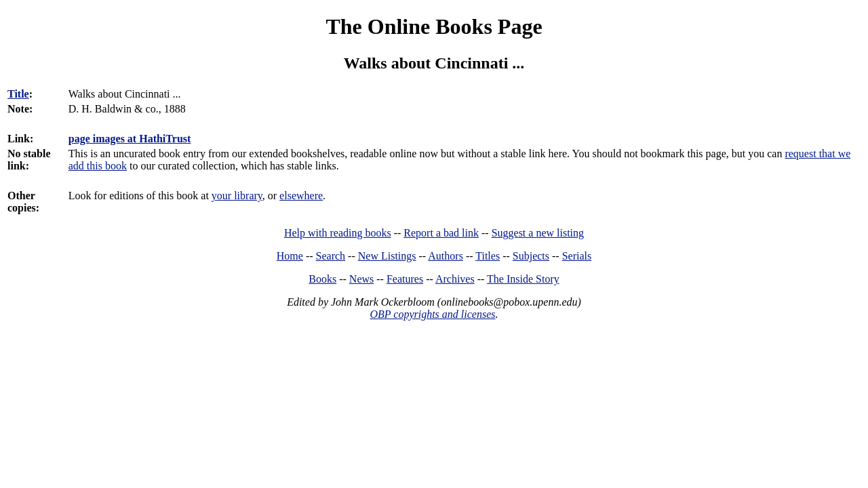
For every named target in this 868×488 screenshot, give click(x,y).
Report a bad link (441, 233)
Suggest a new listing (538, 233)
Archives (455, 279)
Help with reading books (338, 233)
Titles (488, 256)
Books (322, 279)
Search (331, 256)
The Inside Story (523, 279)
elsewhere (301, 196)
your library (237, 196)
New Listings (387, 256)
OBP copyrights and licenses (432, 314)
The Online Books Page (434, 26)
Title (18, 94)
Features (405, 279)
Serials (577, 256)
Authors (446, 256)
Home (290, 256)
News (361, 279)
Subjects (531, 256)
